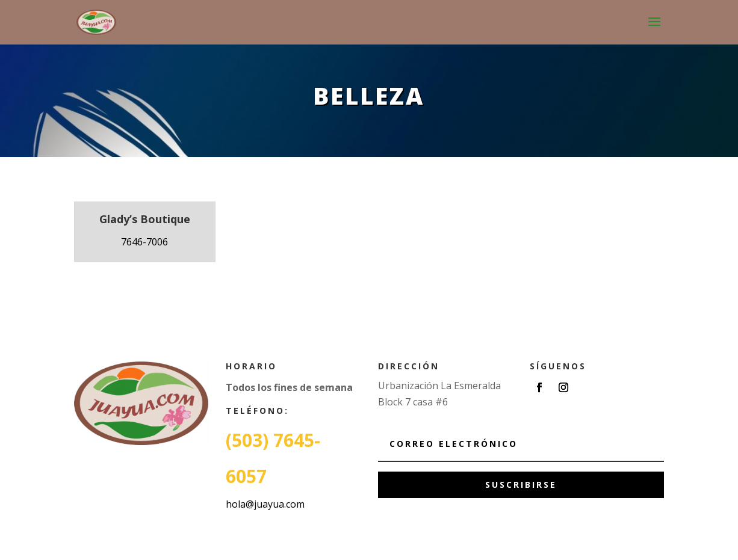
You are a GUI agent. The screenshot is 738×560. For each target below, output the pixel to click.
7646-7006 (144, 242)
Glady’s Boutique (145, 219)
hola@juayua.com (265, 504)
